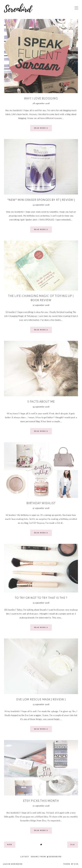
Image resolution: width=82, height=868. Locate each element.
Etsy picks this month (41, 801)
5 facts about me (41, 402)
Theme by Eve (71, 864)
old (73, 845)
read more (41, 128)
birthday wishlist (41, 503)
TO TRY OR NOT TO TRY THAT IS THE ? (41, 598)
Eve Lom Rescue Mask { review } (41, 699)
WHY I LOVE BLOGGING (41, 98)
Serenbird (17, 864)
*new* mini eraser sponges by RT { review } (41, 200)
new (10, 845)
